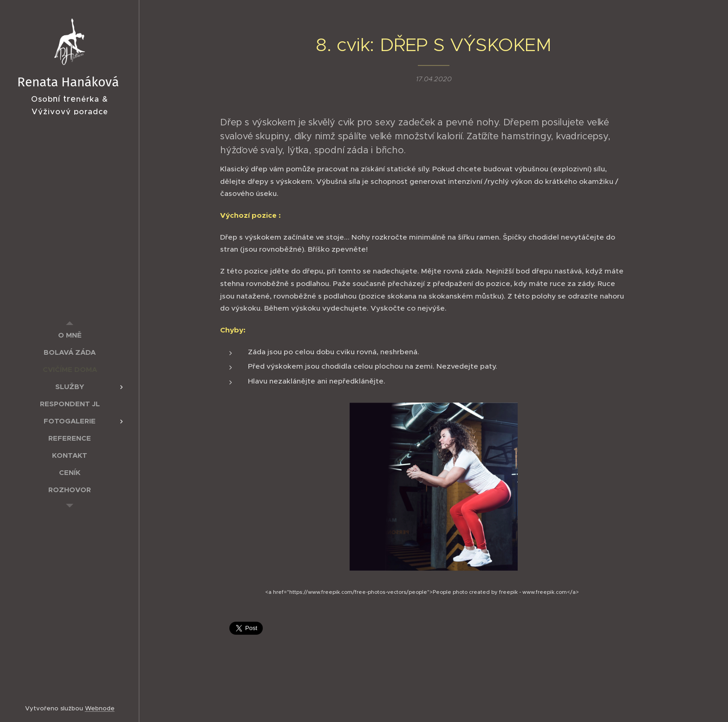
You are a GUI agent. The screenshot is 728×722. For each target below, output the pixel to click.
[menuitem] (70, 335)
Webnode (100, 708)
